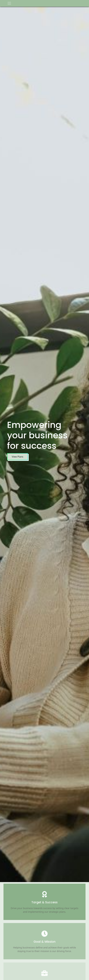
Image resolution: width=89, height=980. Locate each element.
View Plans (17, 457)
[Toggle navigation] (9, 3)
